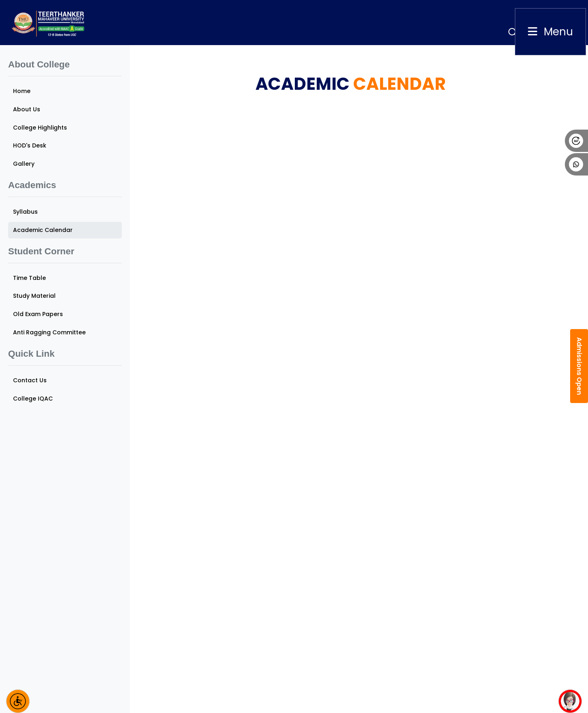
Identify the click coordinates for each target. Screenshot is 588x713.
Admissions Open (579, 366)
